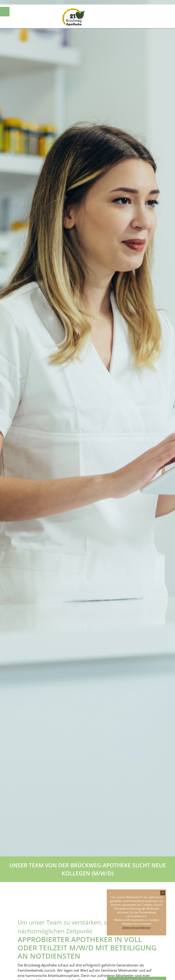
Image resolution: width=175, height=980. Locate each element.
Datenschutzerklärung (147, 976)
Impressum (119, 976)
